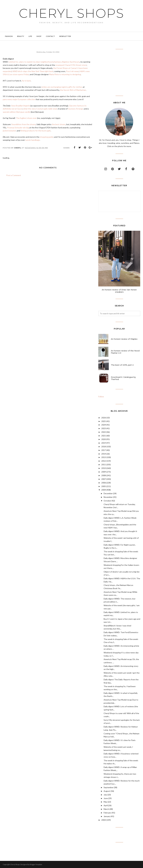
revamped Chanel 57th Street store (71, 65)
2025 (104, 421)
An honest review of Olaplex (124, 339)
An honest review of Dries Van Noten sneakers (119, 291)
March (106, 809)
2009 (104, 472)
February (107, 813)
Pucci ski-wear (72, 71)
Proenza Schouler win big (18, 128)
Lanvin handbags (33, 140)
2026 (104, 418)
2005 (104, 486)
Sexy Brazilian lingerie (21, 106)
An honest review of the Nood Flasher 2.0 (125, 352)
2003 (104, 820)
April (106, 805)
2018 (104, 446)
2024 (104, 425)
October (107, 501)
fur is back (26, 81)
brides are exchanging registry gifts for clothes (62, 87)
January (107, 816)
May (105, 802)
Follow (101, 397)
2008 (104, 475)
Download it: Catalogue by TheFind (123, 378)
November (108, 497)
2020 (104, 439)
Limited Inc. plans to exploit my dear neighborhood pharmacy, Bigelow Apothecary (44, 62)
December (108, 493)
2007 (104, 479)
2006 (104, 483)
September (109, 787)
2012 (104, 461)
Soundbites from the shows (24, 124)
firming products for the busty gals (36, 131)
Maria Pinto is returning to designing (65, 74)
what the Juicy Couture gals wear (40, 109)
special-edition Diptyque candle (17, 112)
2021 (104, 436)
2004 (104, 490)
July (105, 795)
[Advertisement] (119, 72)
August (107, 791)
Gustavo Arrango (76, 109)
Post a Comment (14, 175)
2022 (104, 432)
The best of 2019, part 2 (122, 365)
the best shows (59, 124)
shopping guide (47, 137)
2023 (104, 428)
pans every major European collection (19, 99)
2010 (104, 468)
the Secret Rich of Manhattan (73, 90)
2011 (104, 465)
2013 (104, 457)
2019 (104, 443)
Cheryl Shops (71, 13)
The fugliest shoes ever (26, 118)
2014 (104, 454)
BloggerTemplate (36, 864)
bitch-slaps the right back (33, 71)
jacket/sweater (9, 131)
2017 (104, 450)
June (106, 798)
